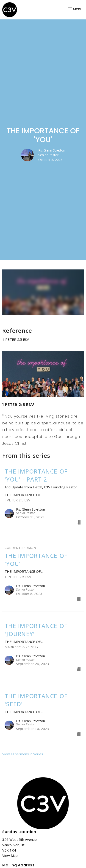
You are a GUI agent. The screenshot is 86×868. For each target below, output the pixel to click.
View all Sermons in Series (23, 754)
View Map (10, 855)
